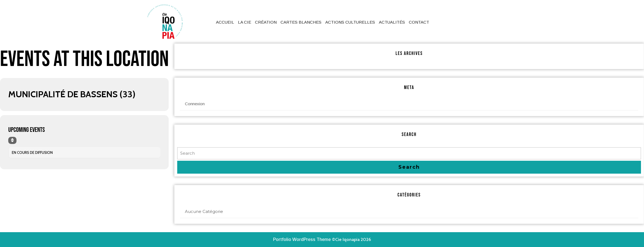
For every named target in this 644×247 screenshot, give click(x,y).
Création (266, 22)
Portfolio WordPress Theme (302, 239)
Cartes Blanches (301, 22)
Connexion (195, 104)
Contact (419, 22)
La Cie (245, 22)
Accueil (225, 22)
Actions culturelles (350, 22)
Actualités (392, 22)
